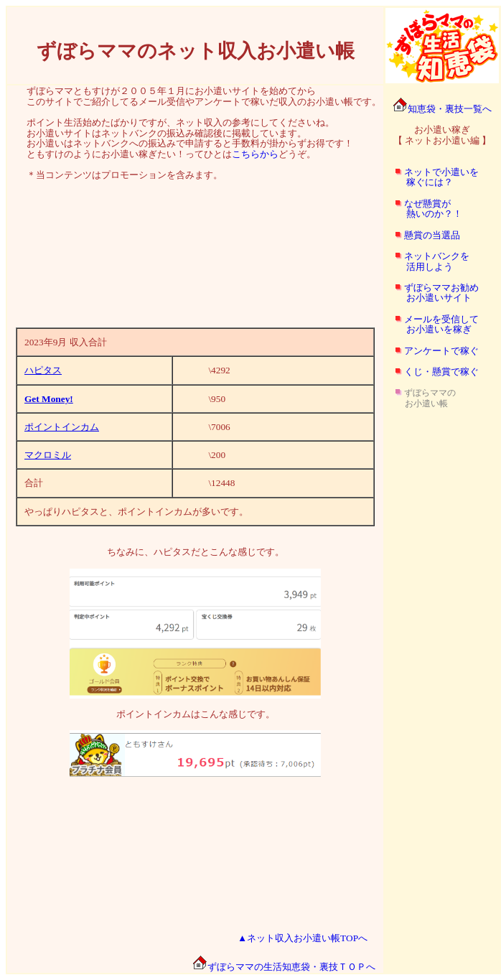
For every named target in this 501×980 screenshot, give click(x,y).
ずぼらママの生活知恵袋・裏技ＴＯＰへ (284, 967)
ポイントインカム (62, 427)
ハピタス (43, 370)
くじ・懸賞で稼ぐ (441, 372)
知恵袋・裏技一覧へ (442, 109)
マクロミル (48, 455)
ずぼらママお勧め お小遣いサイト (432, 293)
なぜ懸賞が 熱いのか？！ (424, 209)
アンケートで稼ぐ (441, 351)
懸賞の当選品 (432, 235)
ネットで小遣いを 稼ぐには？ (432, 177)
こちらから (255, 154)
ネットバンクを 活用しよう (427, 261)
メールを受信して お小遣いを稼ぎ (432, 325)
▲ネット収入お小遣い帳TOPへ (303, 938)
